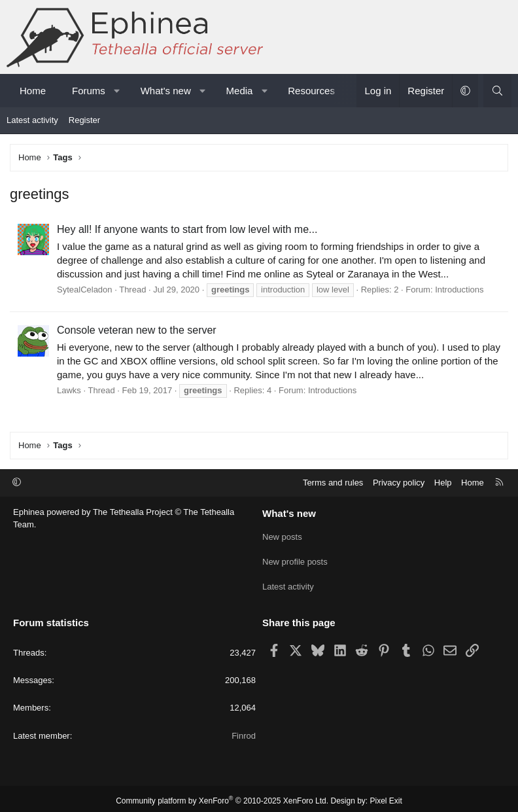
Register (84, 120)
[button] (117, 91)
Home (33, 91)
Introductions (459, 290)
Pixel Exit (386, 796)
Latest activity (32, 120)
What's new (166, 91)
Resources (311, 91)
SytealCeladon (85, 290)
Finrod (244, 731)
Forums (89, 91)
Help (443, 483)
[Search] (497, 91)
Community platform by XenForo (222, 796)
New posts (282, 536)
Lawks (69, 390)
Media (240, 91)
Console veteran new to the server (137, 330)
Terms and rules (333, 483)
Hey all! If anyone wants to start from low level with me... (187, 229)
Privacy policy (399, 483)
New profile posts (295, 560)
